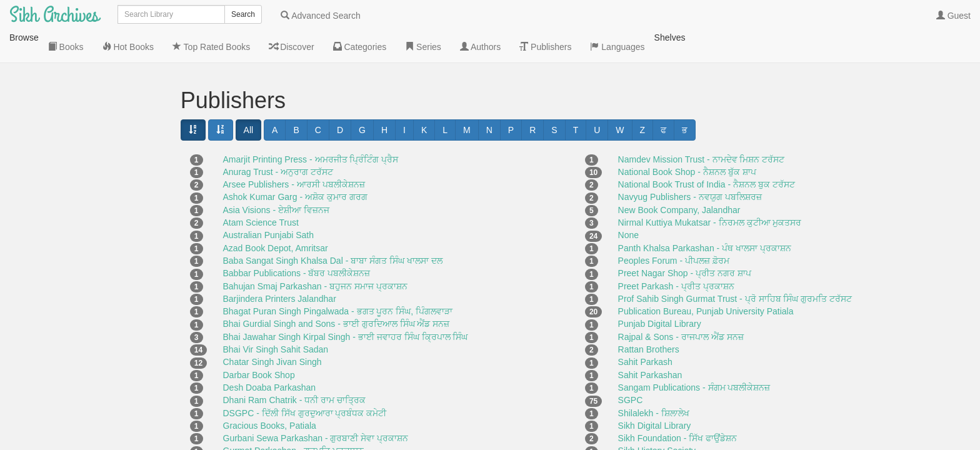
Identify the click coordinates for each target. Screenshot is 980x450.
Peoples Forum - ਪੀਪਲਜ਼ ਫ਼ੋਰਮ (674, 229)
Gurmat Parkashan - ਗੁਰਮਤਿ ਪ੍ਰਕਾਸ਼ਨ (294, 419)
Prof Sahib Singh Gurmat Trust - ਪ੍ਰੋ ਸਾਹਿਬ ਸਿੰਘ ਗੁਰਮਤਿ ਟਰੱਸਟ (735, 267)
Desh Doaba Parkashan (270, 356)
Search (243, 14)
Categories (55, 194)
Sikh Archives (54, 15)
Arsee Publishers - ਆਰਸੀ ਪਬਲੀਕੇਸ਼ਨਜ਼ (294, 153)
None (628, 204)
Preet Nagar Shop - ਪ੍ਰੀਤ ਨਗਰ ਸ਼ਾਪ (685, 242)
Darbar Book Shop (259, 344)
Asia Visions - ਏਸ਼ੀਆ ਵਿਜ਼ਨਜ (276, 179)
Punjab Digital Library (660, 292)
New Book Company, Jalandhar (679, 179)
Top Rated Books (67, 144)
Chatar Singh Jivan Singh (272, 331)
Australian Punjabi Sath (269, 204)
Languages (55, 294)
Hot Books (54, 119)
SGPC (631, 369)
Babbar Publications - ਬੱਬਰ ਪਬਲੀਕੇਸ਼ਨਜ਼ (297, 242)
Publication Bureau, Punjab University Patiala (706, 280)
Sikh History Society (657, 419)
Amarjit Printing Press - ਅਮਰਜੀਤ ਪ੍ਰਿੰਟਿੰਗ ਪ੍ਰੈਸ (311, 128)
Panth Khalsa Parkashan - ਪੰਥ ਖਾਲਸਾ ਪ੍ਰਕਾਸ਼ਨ (705, 217)
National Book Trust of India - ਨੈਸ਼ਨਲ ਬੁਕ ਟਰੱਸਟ (707, 153)
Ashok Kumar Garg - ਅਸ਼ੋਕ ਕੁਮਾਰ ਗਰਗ (295, 166)
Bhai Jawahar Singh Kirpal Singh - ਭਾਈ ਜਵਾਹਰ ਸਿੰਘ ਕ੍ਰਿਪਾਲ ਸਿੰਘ (346, 306)
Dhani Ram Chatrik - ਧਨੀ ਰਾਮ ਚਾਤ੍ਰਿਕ (294, 369)
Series (46, 219)
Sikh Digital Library (655, 394)
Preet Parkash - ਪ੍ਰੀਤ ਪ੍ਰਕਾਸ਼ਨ (676, 255)
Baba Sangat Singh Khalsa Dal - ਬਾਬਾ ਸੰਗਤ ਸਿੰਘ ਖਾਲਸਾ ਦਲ (333, 229)
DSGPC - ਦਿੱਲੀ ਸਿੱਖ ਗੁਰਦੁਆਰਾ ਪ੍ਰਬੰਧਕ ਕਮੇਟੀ (305, 382)
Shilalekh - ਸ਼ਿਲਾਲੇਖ (654, 382)
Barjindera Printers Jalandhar (280, 267)
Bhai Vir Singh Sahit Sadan (276, 318)
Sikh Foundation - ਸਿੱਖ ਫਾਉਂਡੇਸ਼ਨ (678, 407)
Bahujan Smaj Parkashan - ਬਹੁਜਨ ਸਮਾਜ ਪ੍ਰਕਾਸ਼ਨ (315, 255)
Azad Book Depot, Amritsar (276, 217)
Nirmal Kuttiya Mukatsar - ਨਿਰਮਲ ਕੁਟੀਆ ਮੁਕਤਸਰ (710, 191)
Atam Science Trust (261, 191)
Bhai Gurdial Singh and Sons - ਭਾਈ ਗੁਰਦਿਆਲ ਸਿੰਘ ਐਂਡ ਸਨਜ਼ (337, 292)
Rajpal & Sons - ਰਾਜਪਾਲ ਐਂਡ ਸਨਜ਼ (681, 306)
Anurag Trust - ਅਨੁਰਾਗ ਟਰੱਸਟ (278, 141)
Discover (51, 169)
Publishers (54, 269)
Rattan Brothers (649, 318)
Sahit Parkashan (650, 344)
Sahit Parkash (645, 331)
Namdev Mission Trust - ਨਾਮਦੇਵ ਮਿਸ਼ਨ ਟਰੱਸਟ (702, 128)
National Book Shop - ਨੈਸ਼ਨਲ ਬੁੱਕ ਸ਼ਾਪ (687, 141)
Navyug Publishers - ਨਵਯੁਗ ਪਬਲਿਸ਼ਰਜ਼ (690, 166)
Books (46, 94)
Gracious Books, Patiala (270, 394)
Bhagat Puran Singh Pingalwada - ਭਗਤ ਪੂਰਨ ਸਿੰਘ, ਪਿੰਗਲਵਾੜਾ (338, 280)
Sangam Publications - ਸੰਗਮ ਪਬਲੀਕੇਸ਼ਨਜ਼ (694, 356)
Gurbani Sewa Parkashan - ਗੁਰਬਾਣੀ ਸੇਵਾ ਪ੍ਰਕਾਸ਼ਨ (316, 407)
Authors (48, 244)
